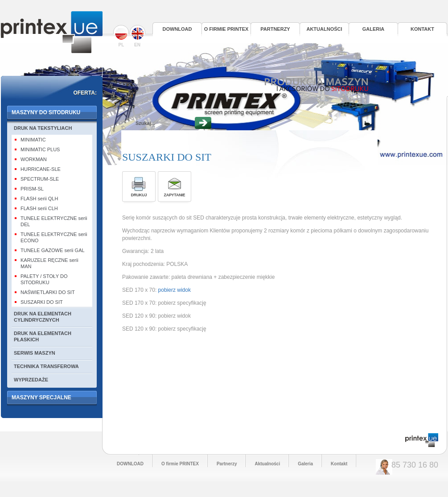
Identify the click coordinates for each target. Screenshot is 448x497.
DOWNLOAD (177, 29)
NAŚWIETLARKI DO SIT (48, 292)
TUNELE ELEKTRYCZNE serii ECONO (54, 237)
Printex (52, 32)
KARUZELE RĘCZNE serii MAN (49, 263)
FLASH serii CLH (39, 208)
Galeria (374, 29)
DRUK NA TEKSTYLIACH (43, 128)
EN (137, 36)
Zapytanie (174, 195)
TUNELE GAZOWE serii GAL (53, 250)
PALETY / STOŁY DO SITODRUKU (44, 279)
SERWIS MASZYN (35, 353)
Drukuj (139, 195)
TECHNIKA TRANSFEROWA (46, 366)
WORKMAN (34, 159)
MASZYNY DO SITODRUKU (46, 112)
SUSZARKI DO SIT (42, 302)
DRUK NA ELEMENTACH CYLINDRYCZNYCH (43, 317)
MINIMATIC (33, 140)
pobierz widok (176, 290)
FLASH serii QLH (39, 199)
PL (121, 36)
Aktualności (324, 29)
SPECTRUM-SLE (40, 179)
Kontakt (422, 29)
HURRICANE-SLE (41, 169)
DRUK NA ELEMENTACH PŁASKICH (43, 336)
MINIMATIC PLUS (40, 149)
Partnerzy (275, 29)
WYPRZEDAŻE (31, 380)
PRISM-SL (32, 189)
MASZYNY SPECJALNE (41, 398)
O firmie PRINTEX (226, 29)
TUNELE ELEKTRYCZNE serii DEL (54, 221)
